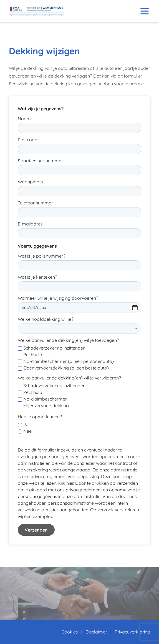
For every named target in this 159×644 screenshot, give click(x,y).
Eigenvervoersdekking (46, 406)
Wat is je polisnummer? (42, 256)
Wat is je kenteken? (37, 277)
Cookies (70, 632)
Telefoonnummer (35, 203)
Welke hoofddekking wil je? (46, 319)
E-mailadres (30, 224)
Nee (27, 431)
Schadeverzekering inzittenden (54, 348)
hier (70, 483)
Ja (26, 424)
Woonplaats (30, 182)
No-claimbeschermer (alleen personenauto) (69, 361)
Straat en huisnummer (40, 161)
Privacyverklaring (132, 632)
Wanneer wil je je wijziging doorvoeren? (58, 298)
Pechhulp (33, 355)
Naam (24, 119)
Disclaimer (96, 632)
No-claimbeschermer (45, 399)
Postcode (27, 140)
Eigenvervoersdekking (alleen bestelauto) (66, 368)
